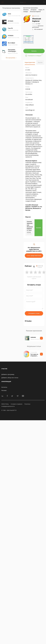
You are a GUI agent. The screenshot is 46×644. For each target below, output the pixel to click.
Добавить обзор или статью (10, 378)
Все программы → (11, 58)
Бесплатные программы (31, 8)
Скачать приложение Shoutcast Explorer (30, 226)
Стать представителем (34, 256)
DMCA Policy (5, 404)
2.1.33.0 (36, 24)
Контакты (4, 387)
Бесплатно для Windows (38, 27)
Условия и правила (17, 404)
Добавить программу (8, 374)
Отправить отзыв (34, 313)
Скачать (34, 51)
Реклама (4, 390)
